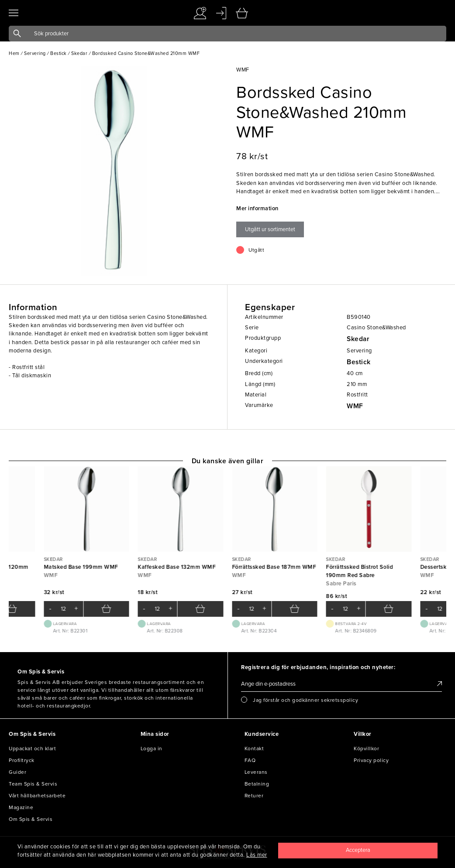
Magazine (21, 807)
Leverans (256, 772)
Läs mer (257, 855)
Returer (254, 796)
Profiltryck (22, 760)
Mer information (257, 208)
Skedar (358, 339)
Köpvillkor (366, 748)
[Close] (358, 851)
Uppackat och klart (32, 748)
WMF (355, 406)
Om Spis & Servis (31, 819)
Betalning (257, 784)
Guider (17, 772)
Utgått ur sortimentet (270, 229)
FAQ (250, 760)
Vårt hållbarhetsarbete (37, 796)
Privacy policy (371, 760)
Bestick (359, 362)
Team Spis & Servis (33, 784)
